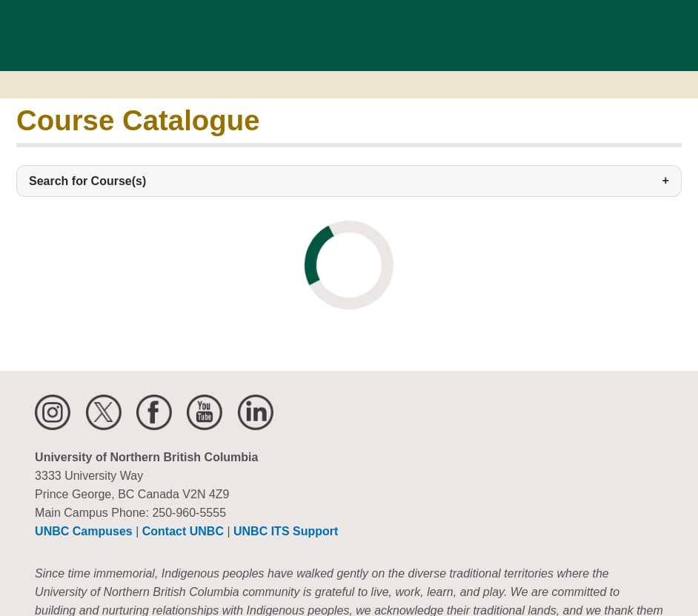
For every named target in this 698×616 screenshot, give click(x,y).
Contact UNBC (183, 531)
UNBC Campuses (84, 531)
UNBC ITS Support (286, 531)
